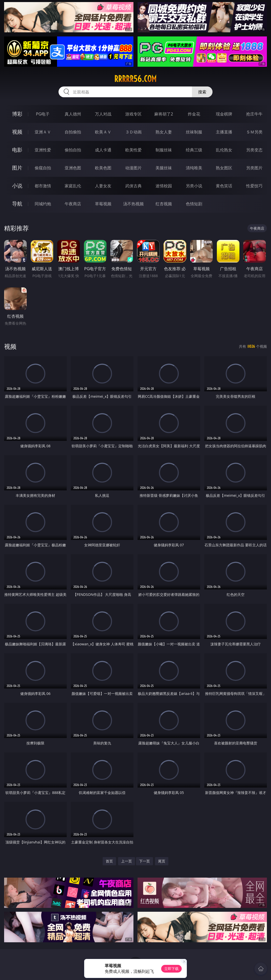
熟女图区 (224, 168)
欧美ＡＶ (103, 132)
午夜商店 (73, 204)
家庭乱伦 (73, 186)
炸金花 (194, 114)
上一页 (127, 861)
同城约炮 (43, 204)
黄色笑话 (224, 186)
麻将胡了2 (164, 114)
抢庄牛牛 (254, 114)
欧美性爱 (133, 150)
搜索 (202, 92)
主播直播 (224, 132)
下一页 (144, 861)
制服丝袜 (164, 150)
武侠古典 (133, 186)
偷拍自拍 (73, 150)
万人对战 (103, 114)
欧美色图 (103, 168)
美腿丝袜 (164, 168)
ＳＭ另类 (254, 132)
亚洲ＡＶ (43, 132)
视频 (17, 132)
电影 (17, 150)
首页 (109, 861)
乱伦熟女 (224, 150)
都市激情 (43, 186)
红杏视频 (164, 204)
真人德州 (73, 114)
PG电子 (43, 114)
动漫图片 (133, 168)
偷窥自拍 (43, 168)
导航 (17, 204)
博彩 (17, 114)
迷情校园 (164, 186)
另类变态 (254, 150)
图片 (17, 168)
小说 (17, 186)
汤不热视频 (133, 204)
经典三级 (194, 150)
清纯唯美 (194, 168)
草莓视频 (103, 204)
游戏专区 (133, 114)
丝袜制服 (194, 132)
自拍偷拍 (73, 132)
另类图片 (254, 168)
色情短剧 (194, 204)
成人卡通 (103, 150)
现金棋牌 (224, 114)
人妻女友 (103, 186)
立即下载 (171, 969)
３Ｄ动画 (133, 132)
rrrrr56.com (135, 79)
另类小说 (194, 186)
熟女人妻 (164, 132)
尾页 (162, 861)
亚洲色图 (73, 168)
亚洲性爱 (43, 150)
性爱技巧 (254, 186)
